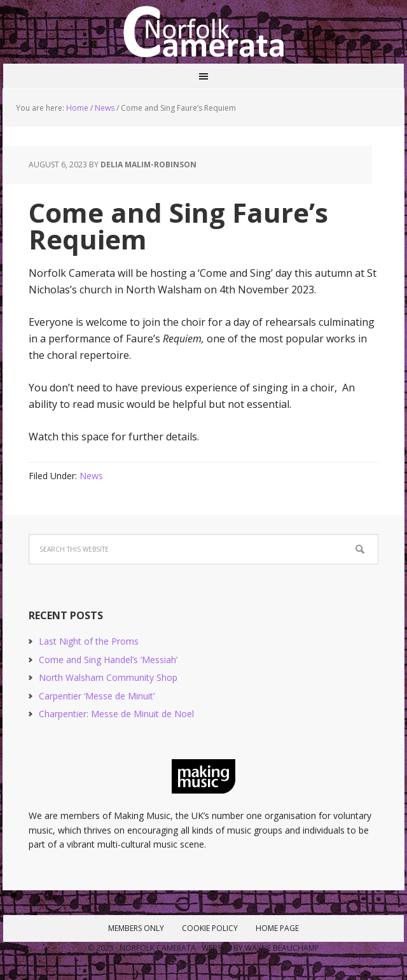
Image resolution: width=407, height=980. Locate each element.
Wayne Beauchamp (282, 948)
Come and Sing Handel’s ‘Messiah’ (108, 660)
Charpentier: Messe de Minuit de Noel (116, 714)
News (91, 476)
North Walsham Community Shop (108, 677)
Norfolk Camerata (203, 32)
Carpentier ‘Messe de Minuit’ (97, 696)
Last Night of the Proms (89, 641)
